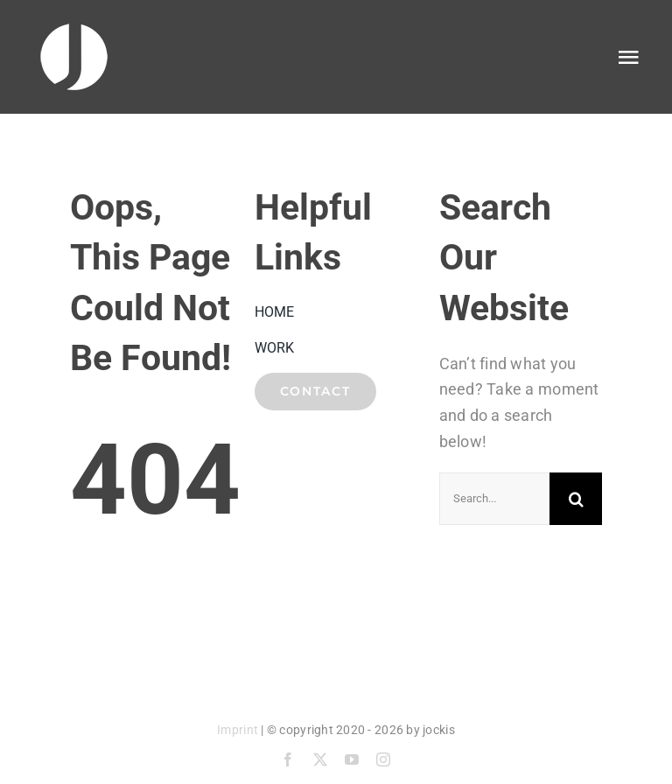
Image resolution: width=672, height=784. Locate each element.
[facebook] (288, 759)
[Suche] (576, 499)
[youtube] (352, 759)
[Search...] (495, 499)
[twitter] (320, 759)
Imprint (238, 730)
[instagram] (383, 759)
